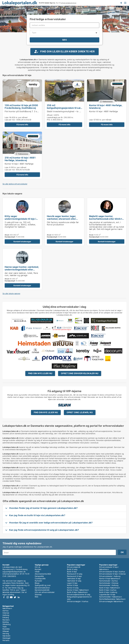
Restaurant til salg (75, 574)
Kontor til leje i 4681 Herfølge (103, 111)
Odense (6, 613)
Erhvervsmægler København (111, 601)
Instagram (8, 597)
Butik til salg (72, 569)
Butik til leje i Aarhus (108, 590)
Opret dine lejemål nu (80, 412)
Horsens (6, 640)
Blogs (37, 583)
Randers (6, 620)
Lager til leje (72, 583)
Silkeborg (7, 624)
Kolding (6, 622)
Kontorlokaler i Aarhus (108, 581)
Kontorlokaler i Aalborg (109, 585)
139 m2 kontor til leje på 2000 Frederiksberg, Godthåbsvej (21, 107)
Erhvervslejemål (74, 567)
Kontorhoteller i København (111, 597)
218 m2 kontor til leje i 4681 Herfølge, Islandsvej (20, 159)
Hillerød (6, 631)
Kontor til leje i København (78, 590)
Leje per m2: (10, 120)
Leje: (7, 117)
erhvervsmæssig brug (69, 3)
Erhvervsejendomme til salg (79, 594)
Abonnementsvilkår (43, 574)
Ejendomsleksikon (42, 588)
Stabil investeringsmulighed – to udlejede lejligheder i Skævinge (78, 111)
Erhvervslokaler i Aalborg (110, 576)
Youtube (11, 597)
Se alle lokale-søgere (11, 293)
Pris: (49, 120)
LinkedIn (19, 597)
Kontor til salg (73, 588)
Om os (37, 567)
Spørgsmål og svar (43, 585)
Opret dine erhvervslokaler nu (80, 373)
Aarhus (5, 611)
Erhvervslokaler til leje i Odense (112, 574)
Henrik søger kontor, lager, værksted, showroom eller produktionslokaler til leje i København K (62, 220)
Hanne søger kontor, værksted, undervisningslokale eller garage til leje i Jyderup (22, 270)
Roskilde (6, 629)
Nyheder (38, 581)
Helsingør (6, 638)
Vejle (5, 627)
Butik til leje (72, 572)
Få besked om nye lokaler (121, 3)
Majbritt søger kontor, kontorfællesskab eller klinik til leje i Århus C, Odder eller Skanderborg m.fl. (106, 220)
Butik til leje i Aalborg (108, 592)
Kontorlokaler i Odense (109, 583)
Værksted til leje (74, 578)
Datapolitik (39, 576)
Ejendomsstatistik (42, 590)
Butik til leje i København (77, 592)
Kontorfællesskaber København (112, 599)
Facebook (4, 597)
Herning (6, 633)
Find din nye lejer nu (40, 373)
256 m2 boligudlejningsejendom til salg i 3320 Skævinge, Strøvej (64, 108)
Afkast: (50, 115)
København (7, 608)
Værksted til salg (74, 581)
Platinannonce (108, 102)
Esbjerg (6, 617)
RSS (37, 597)
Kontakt (38, 569)
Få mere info (22, 125)
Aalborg (6, 615)
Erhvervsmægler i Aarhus (78, 601)
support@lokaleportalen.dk (14, 572)
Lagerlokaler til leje (107, 594)
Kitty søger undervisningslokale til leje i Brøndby (20, 219)
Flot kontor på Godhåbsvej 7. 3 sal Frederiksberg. (29, 111)
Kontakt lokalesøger (22, 241)
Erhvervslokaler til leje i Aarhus (112, 572)
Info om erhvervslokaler (45, 592)
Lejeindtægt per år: (55, 117)
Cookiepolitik (40, 578)
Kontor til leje (72, 585)
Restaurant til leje (74, 576)
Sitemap (38, 594)
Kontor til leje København (110, 578)
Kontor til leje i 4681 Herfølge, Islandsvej (106, 107)
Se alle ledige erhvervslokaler (15, 184)
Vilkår (37, 572)
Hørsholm (6, 636)
